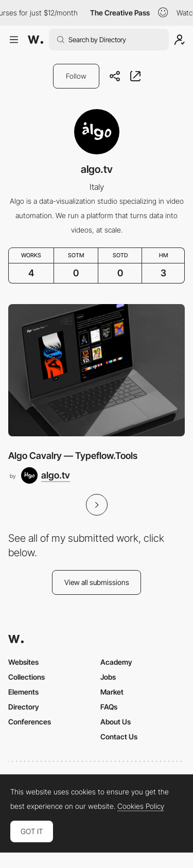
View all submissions (97, 582)
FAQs (109, 707)
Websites (23, 662)
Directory (24, 707)
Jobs (108, 677)
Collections (27, 677)
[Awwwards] (36, 40)
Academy (116, 662)
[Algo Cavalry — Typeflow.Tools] (97, 370)
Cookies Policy (141, 806)
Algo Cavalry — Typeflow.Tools (73, 456)
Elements (23, 692)
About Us (116, 722)
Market (112, 692)
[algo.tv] (46, 475)
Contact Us (119, 737)
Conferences (30, 722)
